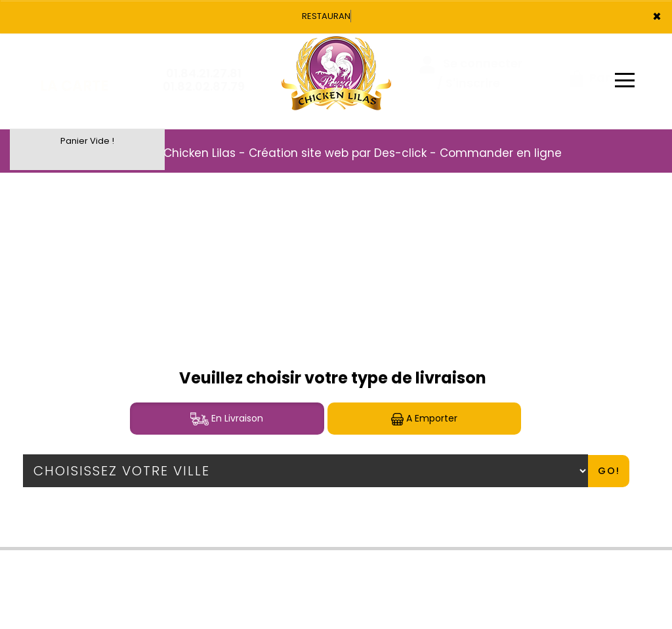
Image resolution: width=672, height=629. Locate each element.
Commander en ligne (501, 153)
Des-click (400, 153)
